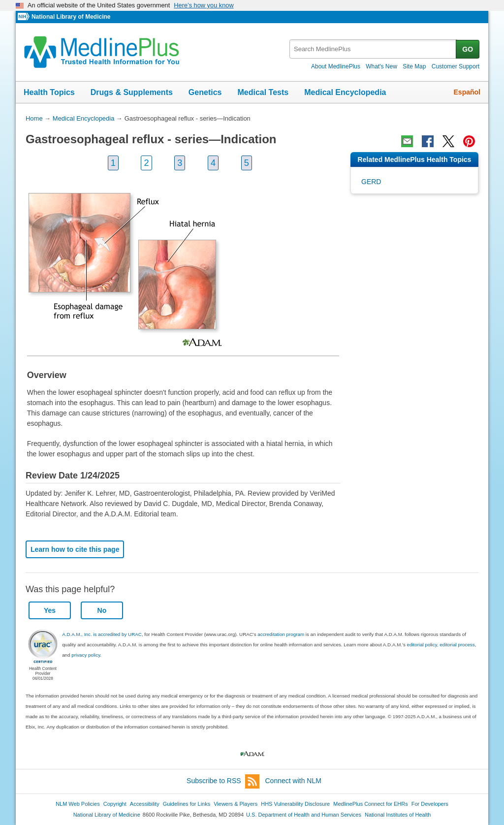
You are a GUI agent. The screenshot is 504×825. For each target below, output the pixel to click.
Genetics (205, 92)
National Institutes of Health (398, 815)
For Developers (430, 804)
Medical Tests (263, 92)
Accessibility (145, 804)
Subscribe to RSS (223, 781)
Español (467, 92)
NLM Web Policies (78, 804)
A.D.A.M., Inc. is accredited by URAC (102, 634)
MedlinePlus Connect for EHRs (370, 804)
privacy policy (86, 655)
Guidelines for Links (187, 804)
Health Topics (49, 92)
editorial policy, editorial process (441, 645)
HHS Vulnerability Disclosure (295, 804)
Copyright (115, 804)
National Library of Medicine (71, 17)
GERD (371, 182)
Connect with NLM (293, 781)
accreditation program (281, 634)
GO (468, 49)
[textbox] (373, 49)
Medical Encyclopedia (345, 92)
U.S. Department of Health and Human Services (304, 815)
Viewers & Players (236, 804)
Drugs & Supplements (132, 92)
